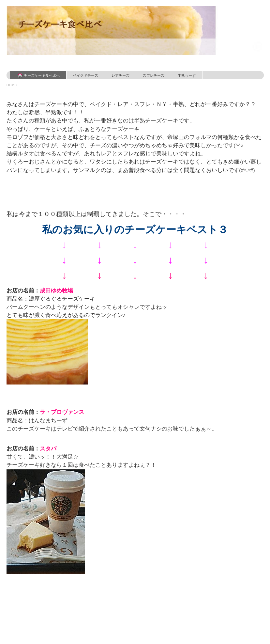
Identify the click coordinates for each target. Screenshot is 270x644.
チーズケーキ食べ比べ (38, 75)
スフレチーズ (154, 75)
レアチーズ (120, 75)
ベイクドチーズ (86, 75)
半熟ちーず (187, 75)
